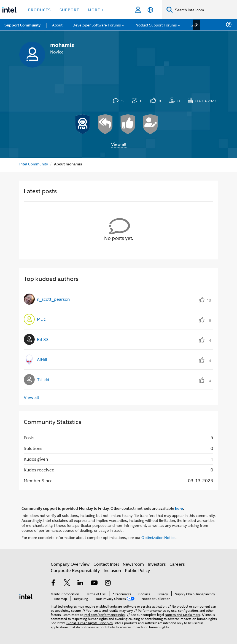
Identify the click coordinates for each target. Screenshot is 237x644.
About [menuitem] (57, 25)
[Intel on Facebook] (53, 583)
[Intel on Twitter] (67, 583)
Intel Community (34, 164)
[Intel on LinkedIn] (80, 583)
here (179, 508)
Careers (177, 564)
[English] (150, 10)
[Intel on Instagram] (108, 583)
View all (119, 144)
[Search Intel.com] (205, 10)
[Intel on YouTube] (94, 583)
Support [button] (69, 10)
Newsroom (133, 564)
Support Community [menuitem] (22, 25)
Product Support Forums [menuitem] (156, 25)
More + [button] (96, 10)
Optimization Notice (158, 537)
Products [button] (39, 10)
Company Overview (70, 564)
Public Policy (137, 570)
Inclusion (112, 570)
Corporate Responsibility (75, 570)
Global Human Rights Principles (90, 623)
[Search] (170, 10)
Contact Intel (106, 564)
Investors (157, 564)
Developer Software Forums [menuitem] (97, 25)
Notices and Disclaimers (182, 614)
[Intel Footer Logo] (26, 596)
